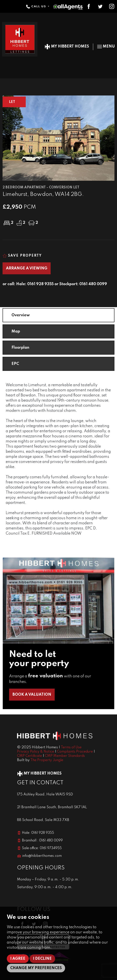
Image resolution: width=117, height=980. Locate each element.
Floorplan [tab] (20, 348)
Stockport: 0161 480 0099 (83, 284)
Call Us (37, 7)
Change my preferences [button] (36, 968)
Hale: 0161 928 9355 (35, 284)
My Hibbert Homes (67, 46)
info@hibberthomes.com (42, 856)
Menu (106, 46)
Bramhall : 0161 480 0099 (42, 841)
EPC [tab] (15, 364)
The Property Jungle (47, 760)
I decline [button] (42, 959)
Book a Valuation (32, 695)
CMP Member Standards (65, 756)
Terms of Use (71, 747)
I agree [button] (18, 959)
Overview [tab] (21, 315)
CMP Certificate (29, 756)
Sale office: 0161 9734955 (42, 848)
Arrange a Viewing (27, 268)
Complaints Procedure (75, 752)
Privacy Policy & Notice (36, 752)
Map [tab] (16, 331)
